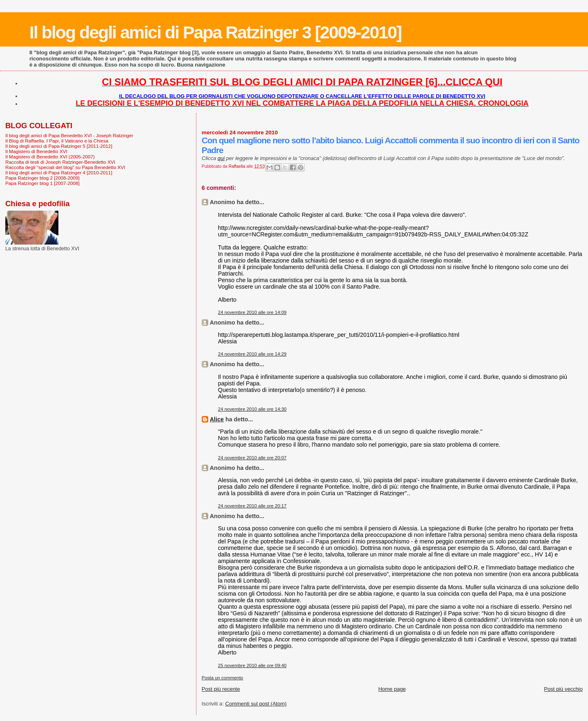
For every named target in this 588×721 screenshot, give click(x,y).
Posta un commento (223, 678)
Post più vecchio (563, 689)
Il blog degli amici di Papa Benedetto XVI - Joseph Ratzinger (69, 135)
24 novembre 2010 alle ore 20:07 (252, 458)
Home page (392, 689)
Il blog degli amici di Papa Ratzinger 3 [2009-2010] (215, 32)
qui (221, 158)
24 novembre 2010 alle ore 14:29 (252, 354)
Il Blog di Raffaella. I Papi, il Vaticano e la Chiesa (57, 141)
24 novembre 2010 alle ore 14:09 (252, 312)
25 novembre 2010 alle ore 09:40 (252, 665)
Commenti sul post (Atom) (256, 704)
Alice (217, 419)
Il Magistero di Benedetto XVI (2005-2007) (50, 157)
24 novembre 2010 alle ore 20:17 (252, 506)
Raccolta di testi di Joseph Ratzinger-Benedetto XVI (60, 162)
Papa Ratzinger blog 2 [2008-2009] (42, 178)
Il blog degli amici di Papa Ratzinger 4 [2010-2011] (59, 172)
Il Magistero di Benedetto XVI (36, 151)
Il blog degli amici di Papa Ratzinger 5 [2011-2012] (59, 146)
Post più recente (221, 689)
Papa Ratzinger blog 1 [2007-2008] (42, 183)
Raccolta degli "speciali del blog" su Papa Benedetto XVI (65, 167)
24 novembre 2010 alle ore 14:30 (252, 409)
